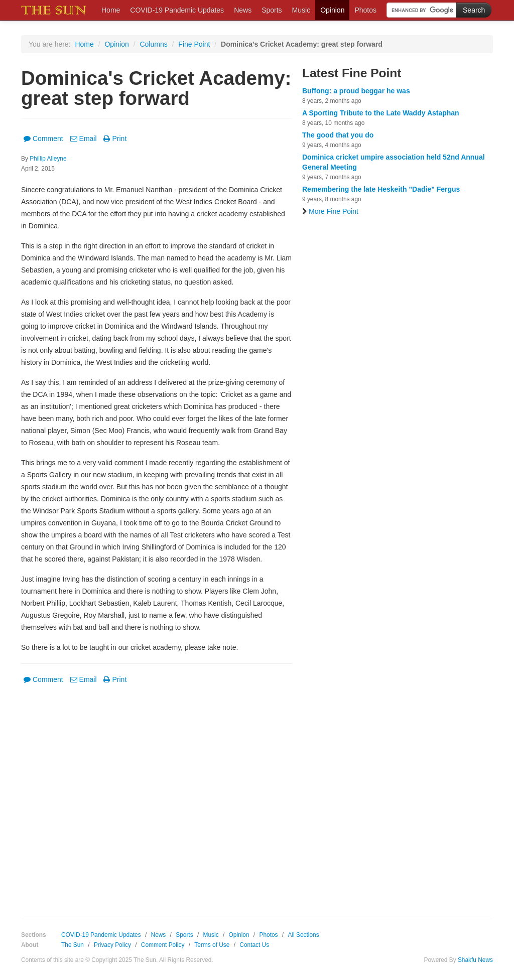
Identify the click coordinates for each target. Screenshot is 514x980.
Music (301, 10)
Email (84, 138)
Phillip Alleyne (48, 159)
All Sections (303, 935)
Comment (43, 138)
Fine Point (194, 44)
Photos (365, 10)
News (243, 10)
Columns (153, 44)
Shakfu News (475, 960)
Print (115, 138)
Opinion (332, 10)
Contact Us (254, 945)
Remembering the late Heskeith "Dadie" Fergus (381, 189)
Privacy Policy (112, 945)
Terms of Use (212, 945)
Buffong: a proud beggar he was (356, 91)
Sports (272, 10)
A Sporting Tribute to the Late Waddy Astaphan (381, 113)
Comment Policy (163, 945)
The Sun (73, 945)
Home (111, 10)
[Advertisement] (157, 794)
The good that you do (338, 135)
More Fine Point (330, 211)
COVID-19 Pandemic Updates (177, 10)
